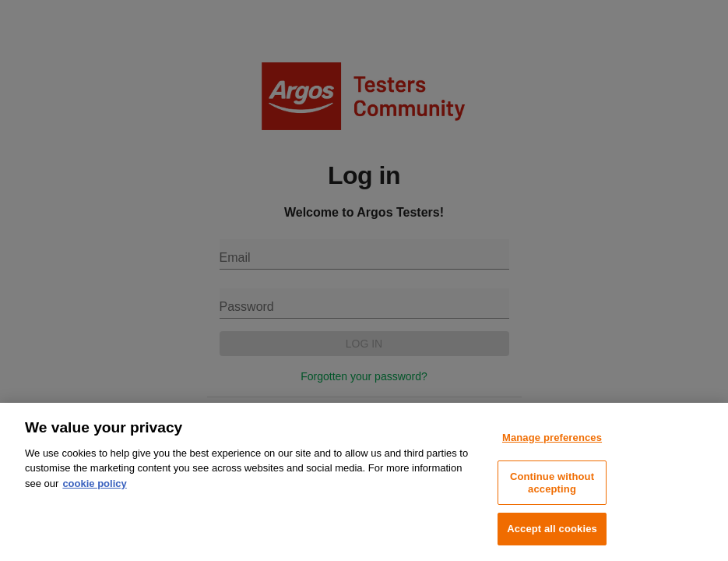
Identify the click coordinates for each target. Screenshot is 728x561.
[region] (364, 482)
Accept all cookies (552, 529)
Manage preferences (552, 438)
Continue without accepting (552, 483)
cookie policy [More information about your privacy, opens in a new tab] (94, 483)
